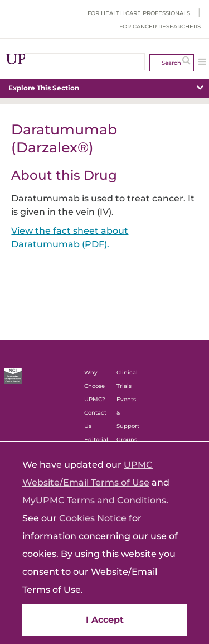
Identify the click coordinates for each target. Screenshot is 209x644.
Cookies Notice (93, 518)
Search (171, 63)
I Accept (105, 620)
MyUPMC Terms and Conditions (94, 500)
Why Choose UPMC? (95, 386)
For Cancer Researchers (160, 27)
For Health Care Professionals (139, 13)
